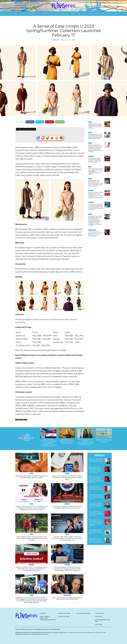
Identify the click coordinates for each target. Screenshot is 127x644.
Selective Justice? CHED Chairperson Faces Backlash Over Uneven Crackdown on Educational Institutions (96, 195)
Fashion (21, 420)
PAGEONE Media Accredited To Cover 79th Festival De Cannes (96, 488)
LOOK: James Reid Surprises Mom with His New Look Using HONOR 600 (95, 234)
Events (90, 214)
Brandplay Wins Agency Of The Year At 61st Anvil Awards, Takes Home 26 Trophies (96, 497)
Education (91, 156)
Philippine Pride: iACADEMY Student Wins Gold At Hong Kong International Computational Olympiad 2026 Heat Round (48, 443)
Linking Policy (99, 624)
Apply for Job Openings (64, 613)
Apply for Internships (64, 617)
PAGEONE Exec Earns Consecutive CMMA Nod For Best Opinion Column (96, 532)
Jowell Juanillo (56, 40)
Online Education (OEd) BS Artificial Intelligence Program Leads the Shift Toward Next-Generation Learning (96, 207)
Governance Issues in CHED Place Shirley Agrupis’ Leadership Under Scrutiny (95, 160)
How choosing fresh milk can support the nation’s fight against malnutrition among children (32, 538)
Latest (17, 420)
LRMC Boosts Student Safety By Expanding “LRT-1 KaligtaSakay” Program (96, 505)
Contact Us (43, 613)
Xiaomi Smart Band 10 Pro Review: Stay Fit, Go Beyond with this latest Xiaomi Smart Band (95, 136)
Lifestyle (25, 420)
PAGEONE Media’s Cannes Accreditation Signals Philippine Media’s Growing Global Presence (96, 479)
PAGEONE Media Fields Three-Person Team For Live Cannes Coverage (96, 460)
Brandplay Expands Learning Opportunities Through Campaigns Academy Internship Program (96, 523)
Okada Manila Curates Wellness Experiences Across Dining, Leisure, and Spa (95, 126)
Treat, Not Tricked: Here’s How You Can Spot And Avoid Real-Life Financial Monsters (96, 540)
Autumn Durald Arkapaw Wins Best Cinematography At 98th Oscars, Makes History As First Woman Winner (85, 442)
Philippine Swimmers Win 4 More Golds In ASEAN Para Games (104, 441)
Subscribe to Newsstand (83, 613)
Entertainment (92, 230)
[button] (110, 6)
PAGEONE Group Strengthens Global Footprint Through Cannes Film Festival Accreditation (95, 470)
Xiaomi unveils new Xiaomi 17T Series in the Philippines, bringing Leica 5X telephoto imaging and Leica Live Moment (95, 148)
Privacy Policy (99, 617)
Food (90, 167)
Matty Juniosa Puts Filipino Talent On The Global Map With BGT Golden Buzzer (67, 441)
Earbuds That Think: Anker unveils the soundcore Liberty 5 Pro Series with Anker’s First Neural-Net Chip (96, 183)
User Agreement (100, 613)
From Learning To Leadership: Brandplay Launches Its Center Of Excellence (96, 514)
